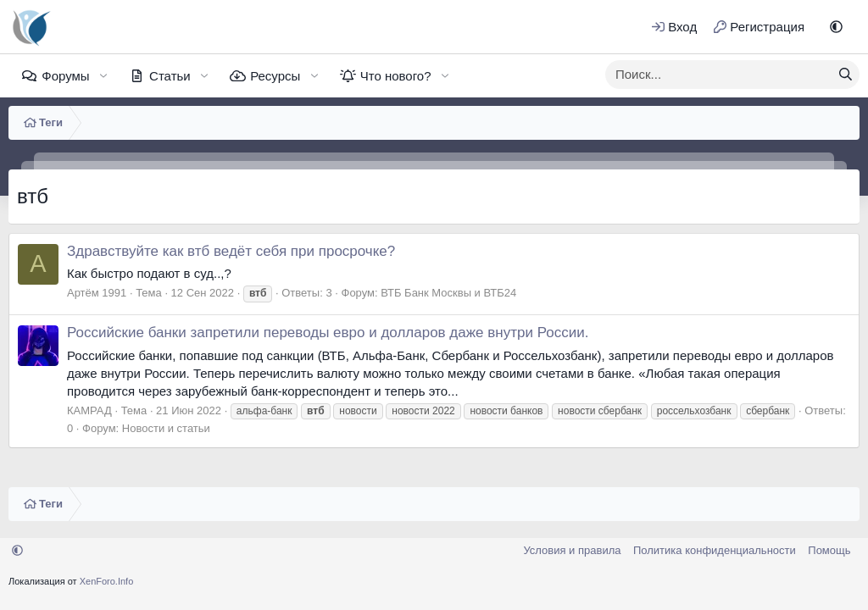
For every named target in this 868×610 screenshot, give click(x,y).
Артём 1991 (97, 293)
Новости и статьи (166, 428)
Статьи (170, 76)
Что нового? (396, 76)
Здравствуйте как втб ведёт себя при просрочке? (231, 251)
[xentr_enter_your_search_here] (719, 75)
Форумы (65, 76)
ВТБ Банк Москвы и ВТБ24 (448, 293)
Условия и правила (572, 550)
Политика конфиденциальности (715, 550)
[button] (836, 27)
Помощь (829, 550)
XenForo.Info (107, 581)
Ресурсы (275, 76)
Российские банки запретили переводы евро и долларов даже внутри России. (328, 333)
